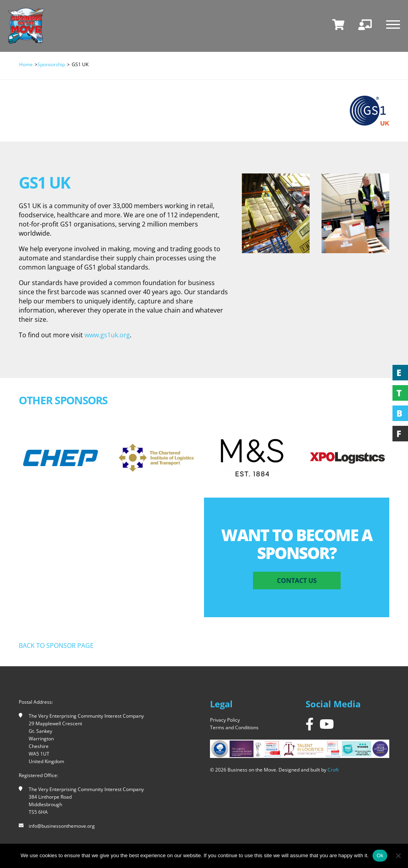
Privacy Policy (225, 720)
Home (26, 64)
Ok (380, 855)
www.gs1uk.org (107, 335)
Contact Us (297, 581)
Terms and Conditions (234, 727)
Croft (333, 770)
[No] (398, 856)
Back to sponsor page (56, 646)
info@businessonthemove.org (62, 826)
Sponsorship (51, 64)
